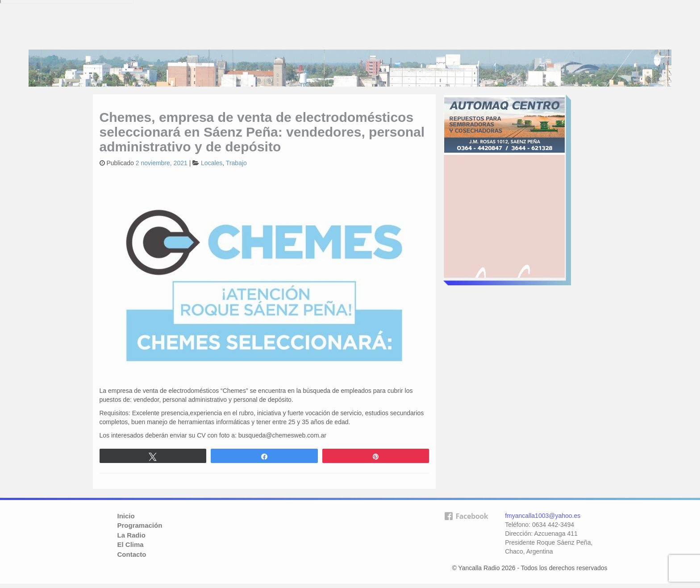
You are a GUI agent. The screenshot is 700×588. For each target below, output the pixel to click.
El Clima (131, 544)
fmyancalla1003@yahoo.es (543, 516)
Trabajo (236, 163)
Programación (140, 525)
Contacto (132, 554)
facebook (466, 530)
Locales (212, 163)
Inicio (126, 516)
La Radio (131, 535)
